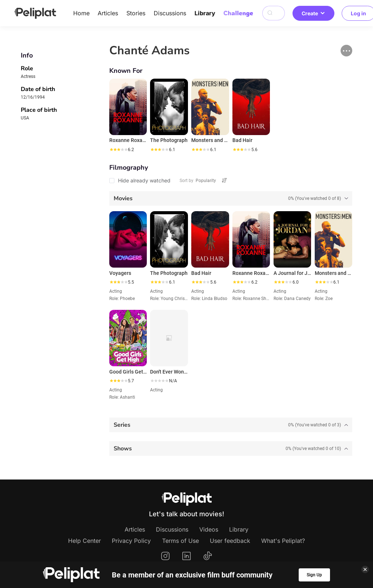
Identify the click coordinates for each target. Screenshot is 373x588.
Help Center (85, 541)
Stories (136, 13)
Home (81, 13)
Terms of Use (180, 541)
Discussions (170, 13)
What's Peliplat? (283, 541)
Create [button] (313, 13)
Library (205, 13)
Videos (209, 529)
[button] (346, 51)
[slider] (118, 150)
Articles (108, 13)
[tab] (231, 198)
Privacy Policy (131, 541)
